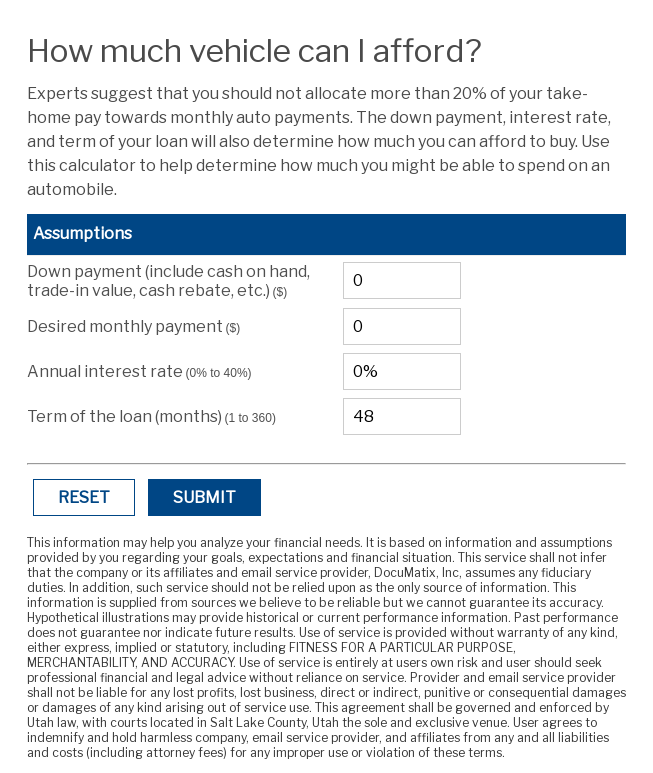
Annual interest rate (139, 371)
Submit (204, 497)
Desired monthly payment (134, 326)
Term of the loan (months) (151, 416)
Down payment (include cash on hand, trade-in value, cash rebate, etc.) (168, 281)
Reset (84, 497)
